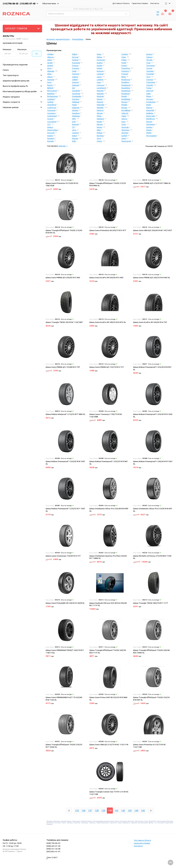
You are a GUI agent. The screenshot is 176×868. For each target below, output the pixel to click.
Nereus (100, 124)
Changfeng (52, 105)
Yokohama (150, 124)
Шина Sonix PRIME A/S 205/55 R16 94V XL (152, 278)
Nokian (100, 133)
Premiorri (125, 71)
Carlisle (50, 102)
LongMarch (101, 88)
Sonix (124, 124)
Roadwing (126, 94)
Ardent (50, 65)
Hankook (76, 108)
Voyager (150, 99)
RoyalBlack (126, 110)
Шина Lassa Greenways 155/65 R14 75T (63, 556)
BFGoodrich (52, 91)
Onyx (99, 138)
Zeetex (149, 127)
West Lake (151, 116)
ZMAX (149, 133)
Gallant (75, 79)
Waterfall (150, 110)
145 (143, 811)
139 (103, 811)
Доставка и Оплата (121, 3)
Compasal (51, 110)
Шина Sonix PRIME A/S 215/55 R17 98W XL (152, 183)
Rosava (124, 102)
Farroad (75, 57)
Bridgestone (53, 96)
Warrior (149, 108)
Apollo (50, 63)
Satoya (124, 119)
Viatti (148, 94)
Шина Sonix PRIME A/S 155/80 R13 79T (63, 367)
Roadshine (126, 88)
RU (158, 14)
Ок (37, 54)
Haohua (75, 110)
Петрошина (151, 136)
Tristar (149, 88)
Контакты (155, 3)
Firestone (76, 63)
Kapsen (75, 138)
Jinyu (74, 130)
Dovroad (51, 133)
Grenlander (77, 96)
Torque (149, 68)
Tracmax (150, 79)
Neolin (99, 122)
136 (84, 811)
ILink (74, 122)
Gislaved (76, 85)
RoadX (124, 96)
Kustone (100, 71)
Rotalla (124, 105)
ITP (73, 127)
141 (117, 811)
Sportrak (125, 127)
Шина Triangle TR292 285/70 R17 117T (151, 603)
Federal (75, 60)
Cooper (50, 119)
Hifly (74, 119)
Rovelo (124, 108)
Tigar (148, 63)
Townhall (150, 74)
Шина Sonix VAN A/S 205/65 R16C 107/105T (153, 230)
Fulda (74, 71)
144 (136, 811)
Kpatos (100, 63)
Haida (74, 105)
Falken (75, 54)
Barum (50, 85)
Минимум (7, 49)
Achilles (50, 54)
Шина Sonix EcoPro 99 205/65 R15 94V (106, 278)
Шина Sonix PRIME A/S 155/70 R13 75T (107, 367)
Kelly (74, 141)
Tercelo (149, 60)
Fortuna (75, 65)
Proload (125, 74)
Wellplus (150, 113)
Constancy (52, 113)
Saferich (125, 113)
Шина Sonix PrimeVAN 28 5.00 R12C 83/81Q (65, 603)
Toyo (148, 77)
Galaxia (75, 77)
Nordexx (100, 136)
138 (97, 811)
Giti (73, 88)
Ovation (125, 54)
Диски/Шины (78, 39)
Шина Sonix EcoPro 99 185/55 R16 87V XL (108, 322)
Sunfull (124, 136)
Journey (75, 133)
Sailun (124, 116)
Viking (149, 96)
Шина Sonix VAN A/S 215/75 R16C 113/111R (109, 745)
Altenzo (51, 57)
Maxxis (100, 99)
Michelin (100, 108)
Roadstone (126, 91)
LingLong (101, 85)
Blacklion (51, 94)
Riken (124, 77)
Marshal (100, 91)
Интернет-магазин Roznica (58, 39)
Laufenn (100, 79)
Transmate (151, 82)
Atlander (51, 71)
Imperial (75, 124)
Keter (99, 54)
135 (77, 811)
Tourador (150, 71)
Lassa (99, 77)
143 (130, 811)
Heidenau (76, 116)
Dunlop (50, 136)
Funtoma (76, 74)
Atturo (50, 77)
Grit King (76, 99)
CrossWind (52, 122)
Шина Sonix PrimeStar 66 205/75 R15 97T (108, 230)
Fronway (76, 68)
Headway (76, 113)
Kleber (100, 57)
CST (49, 124)
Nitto (99, 130)
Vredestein (151, 102)
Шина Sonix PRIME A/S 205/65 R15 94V (63, 278)
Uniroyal (150, 91)
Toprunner (150, 65)
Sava (123, 122)
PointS (124, 65)
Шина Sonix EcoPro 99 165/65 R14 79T (150, 322)
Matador (100, 94)
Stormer (125, 133)
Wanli (148, 105)
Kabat (74, 136)
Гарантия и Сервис (140, 3)
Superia (149, 54)
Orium (99, 141)
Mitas (99, 116)
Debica (50, 127)
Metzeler (101, 105)
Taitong (149, 57)
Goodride (76, 91)
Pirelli (124, 63)
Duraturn (51, 138)
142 (123, 811)
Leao (99, 82)
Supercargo (126, 141)
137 (90, 811)
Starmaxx (125, 130)
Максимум (22, 49)
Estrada (50, 141)
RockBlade (126, 99)
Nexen (99, 127)
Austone (51, 79)
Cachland (51, 99)
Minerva (100, 110)
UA (158, 12)
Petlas (124, 60)
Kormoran (101, 60)
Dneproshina (53, 130)
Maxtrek (100, 96)
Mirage (100, 113)
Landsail (100, 74)
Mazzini (100, 102)
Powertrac (126, 68)
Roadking (125, 82)
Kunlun (99, 68)
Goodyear (76, 94)
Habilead (76, 102)
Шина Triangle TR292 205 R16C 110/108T (64, 322)
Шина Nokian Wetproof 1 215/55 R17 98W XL (65, 414)
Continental (52, 116)
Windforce (150, 119)
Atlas (49, 74)
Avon (49, 82)
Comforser (52, 108)
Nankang (100, 119)
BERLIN (50, 88)
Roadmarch (126, 85)
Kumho (100, 65)
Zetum (149, 130)
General (75, 82)
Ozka (124, 57)
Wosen (149, 122)
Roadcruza (126, 79)
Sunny (124, 138)
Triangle (150, 85)
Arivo (50, 68)
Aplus (50, 60)
